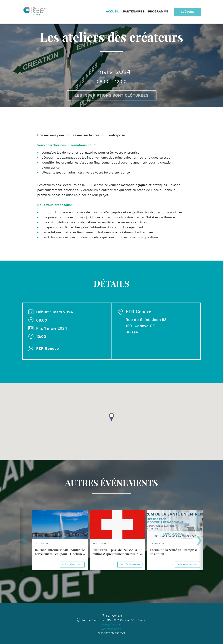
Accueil (113, 11)
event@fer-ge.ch (112, 624)
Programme (158, 11)
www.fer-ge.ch (111, 629)
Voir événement (72, 564)
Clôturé (187, 12)
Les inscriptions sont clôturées (111, 95)
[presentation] (24, 542)
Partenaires (134, 11)
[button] (111, 417)
